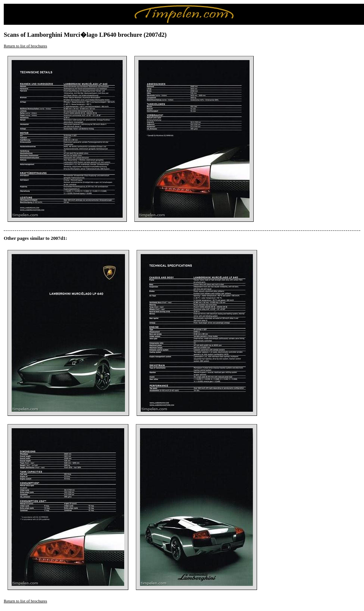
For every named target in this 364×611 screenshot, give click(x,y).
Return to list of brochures (25, 46)
